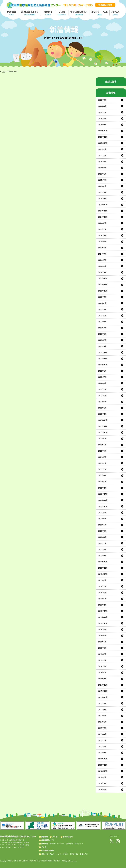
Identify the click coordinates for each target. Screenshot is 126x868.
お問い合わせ (68, 837)
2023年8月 (103, 303)
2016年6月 (103, 790)
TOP (3, 72)
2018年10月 (103, 623)
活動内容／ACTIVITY (48, 13)
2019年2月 (103, 599)
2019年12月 (103, 562)
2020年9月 (103, 513)
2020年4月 (103, 537)
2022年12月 (103, 352)
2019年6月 (103, 593)
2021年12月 (103, 420)
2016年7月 (103, 783)
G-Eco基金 (84, 854)
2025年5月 (103, 174)
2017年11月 (103, 691)
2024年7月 (103, 235)
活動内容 (45, 844)
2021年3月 (103, 476)
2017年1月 (103, 753)
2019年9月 (103, 580)
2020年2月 (103, 549)
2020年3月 (103, 543)
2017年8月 (103, 710)
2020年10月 (103, 506)
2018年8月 (103, 636)
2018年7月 (103, 642)
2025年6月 (103, 168)
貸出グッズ (79, 844)
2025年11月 (103, 137)
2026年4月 (103, 106)
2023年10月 (103, 291)
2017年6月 (103, 722)
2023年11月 (103, 285)
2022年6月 (103, 389)
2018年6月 (103, 648)
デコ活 (62, 13)
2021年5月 (103, 463)
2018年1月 (103, 679)
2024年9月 (103, 223)
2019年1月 (103, 605)
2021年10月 (103, 432)
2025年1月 (103, 199)
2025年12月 (103, 131)
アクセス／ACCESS (115, 13)
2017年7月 (103, 716)
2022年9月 (103, 371)
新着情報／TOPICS (12, 13)
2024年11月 (103, 211)
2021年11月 (103, 426)
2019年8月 (103, 586)
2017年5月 (103, 728)
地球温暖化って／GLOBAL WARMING (30, 13)
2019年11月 (103, 568)
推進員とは (74, 854)
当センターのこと (48, 854)
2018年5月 (103, 654)
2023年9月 (103, 297)
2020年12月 (103, 494)
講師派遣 (70, 844)
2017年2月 (103, 746)
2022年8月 (103, 377)
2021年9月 (103, 439)
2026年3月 (103, 112)
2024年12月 (103, 205)
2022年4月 (103, 396)
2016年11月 (103, 765)
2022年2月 (103, 408)
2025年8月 (103, 155)
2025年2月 (103, 192)
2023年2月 (103, 340)
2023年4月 (103, 328)
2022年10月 (103, 365)
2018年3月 (103, 666)
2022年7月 (103, 383)
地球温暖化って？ (48, 840)
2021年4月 (103, 469)
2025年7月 (103, 162)
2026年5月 (103, 100)
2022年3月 (103, 402)
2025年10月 (103, 143)
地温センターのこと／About (100, 13)
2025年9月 (103, 149)
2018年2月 (103, 673)
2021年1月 (103, 488)
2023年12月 (103, 279)
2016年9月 (103, 777)
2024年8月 (103, 229)
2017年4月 (103, 734)
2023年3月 (103, 334)
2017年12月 (103, 685)
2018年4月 (103, 660)
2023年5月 (103, 322)
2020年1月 (103, 556)
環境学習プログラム (57, 844)
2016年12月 (103, 759)
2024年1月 (103, 272)
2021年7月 (103, 451)
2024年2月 (103, 266)
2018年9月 (103, 630)
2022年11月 (103, 359)
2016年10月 (103, 771)
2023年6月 (103, 316)
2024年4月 (103, 254)
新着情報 (45, 837)
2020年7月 (103, 525)
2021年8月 (103, 445)
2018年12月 (103, 611)
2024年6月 (103, 242)
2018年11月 (103, 617)
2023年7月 (103, 309)
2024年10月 (103, 217)
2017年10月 (103, 697)
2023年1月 (103, 346)
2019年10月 (103, 574)
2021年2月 (103, 482)
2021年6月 (103, 457)
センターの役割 (62, 854)
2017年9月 (103, 703)
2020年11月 (103, 500)
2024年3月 (103, 260)
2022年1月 (103, 414)
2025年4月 (103, 180)
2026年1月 (103, 125)
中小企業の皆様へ (79, 13)
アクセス (55, 837)
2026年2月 (103, 118)
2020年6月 (103, 531)
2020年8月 (103, 519)
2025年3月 (103, 186)
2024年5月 (103, 248)
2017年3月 (103, 740)
